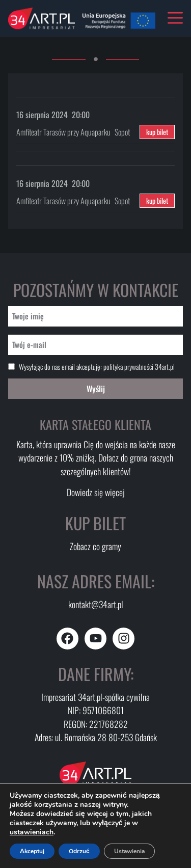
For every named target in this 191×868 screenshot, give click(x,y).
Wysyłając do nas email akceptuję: (97, 367)
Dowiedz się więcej (96, 492)
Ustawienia (129, 851)
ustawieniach (32, 832)
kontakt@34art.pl (96, 604)
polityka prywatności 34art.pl (139, 367)
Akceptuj (32, 851)
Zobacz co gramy (95, 546)
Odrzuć (79, 851)
